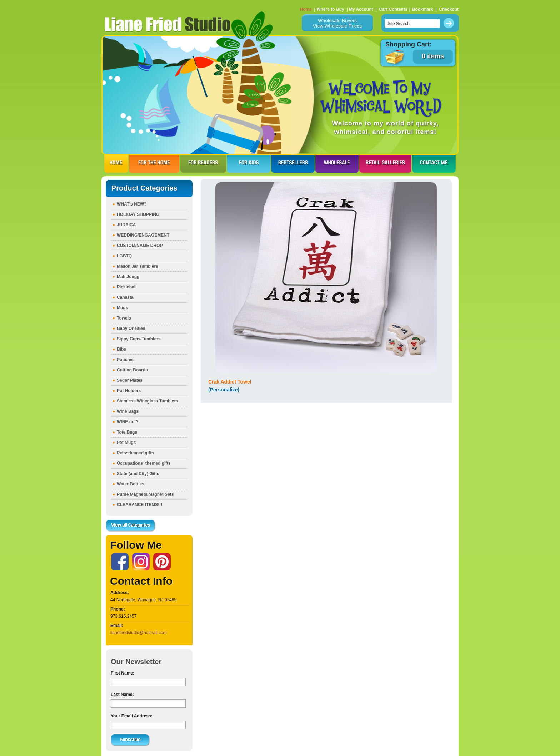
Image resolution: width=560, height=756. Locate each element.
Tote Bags (127, 432)
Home (306, 9)
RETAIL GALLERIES (385, 164)
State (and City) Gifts (138, 474)
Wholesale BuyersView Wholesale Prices (337, 23)
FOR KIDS (249, 164)
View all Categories (131, 526)
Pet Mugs (126, 443)
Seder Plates (130, 380)
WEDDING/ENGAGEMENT (143, 235)
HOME (116, 164)
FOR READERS (203, 164)
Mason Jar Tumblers (137, 266)
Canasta (125, 297)
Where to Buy (330, 9)
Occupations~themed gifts (144, 463)
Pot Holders (129, 391)
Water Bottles (131, 484)
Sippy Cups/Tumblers (139, 339)
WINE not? (128, 422)
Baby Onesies (131, 328)
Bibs (121, 349)
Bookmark (423, 9)
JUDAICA (126, 225)
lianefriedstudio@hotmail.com (139, 633)
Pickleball (127, 287)
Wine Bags (128, 411)
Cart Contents (393, 9)
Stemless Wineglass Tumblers (147, 401)
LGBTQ (124, 256)
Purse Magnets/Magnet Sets (145, 494)
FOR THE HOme (154, 164)
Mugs (122, 308)
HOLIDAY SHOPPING (138, 214)
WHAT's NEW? (132, 204)
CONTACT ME (434, 164)
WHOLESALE (337, 164)
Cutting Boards (132, 370)
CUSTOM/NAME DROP (140, 246)
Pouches (126, 360)
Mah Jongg (128, 277)
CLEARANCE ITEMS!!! (139, 505)
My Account (361, 9)
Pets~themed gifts (135, 453)
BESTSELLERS (293, 164)
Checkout (449, 9)
